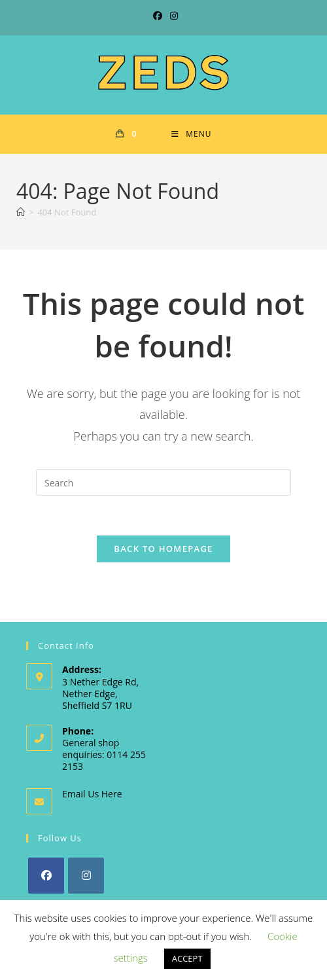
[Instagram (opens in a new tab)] (172, 16)
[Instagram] (86, 876)
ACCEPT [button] (187, 958)
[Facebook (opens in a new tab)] (158, 16)
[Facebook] (46, 876)
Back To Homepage (163, 549)
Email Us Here (92, 794)
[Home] (21, 212)
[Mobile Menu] (191, 134)
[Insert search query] (163, 482)
